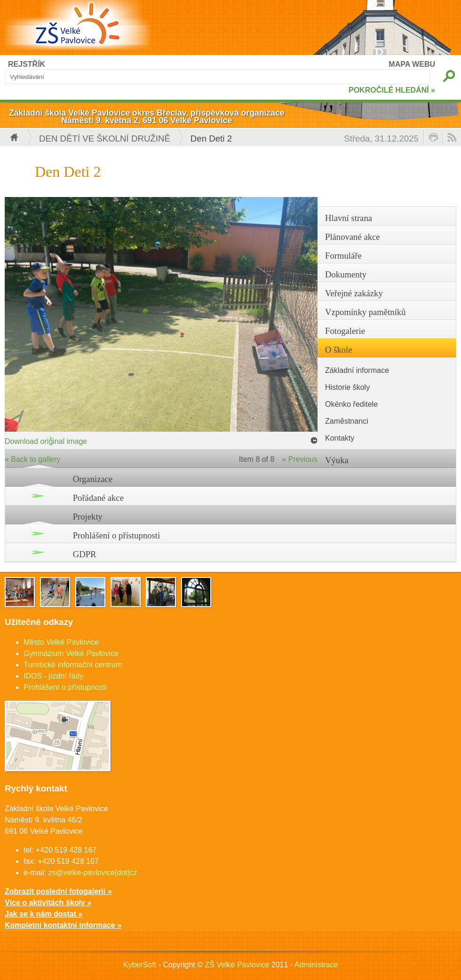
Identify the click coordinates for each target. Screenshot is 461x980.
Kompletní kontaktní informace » (63, 925)
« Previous (300, 459)
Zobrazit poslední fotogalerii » (58, 891)
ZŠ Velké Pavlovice (237, 965)
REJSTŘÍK (27, 64)
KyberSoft (140, 965)
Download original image (46, 441)
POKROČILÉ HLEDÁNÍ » (392, 90)
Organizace (93, 479)
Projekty (88, 517)
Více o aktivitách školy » (48, 903)
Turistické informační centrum (73, 665)
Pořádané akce (98, 498)
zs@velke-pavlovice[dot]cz (92, 873)
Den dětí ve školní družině (105, 138)
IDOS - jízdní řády (53, 676)
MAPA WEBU (412, 64)
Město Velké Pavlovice (61, 642)
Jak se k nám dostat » (44, 914)
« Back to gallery (32, 459)
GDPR (85, 554)
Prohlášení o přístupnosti (117, 535)
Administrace (316, 965)
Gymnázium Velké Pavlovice (71, 653)
